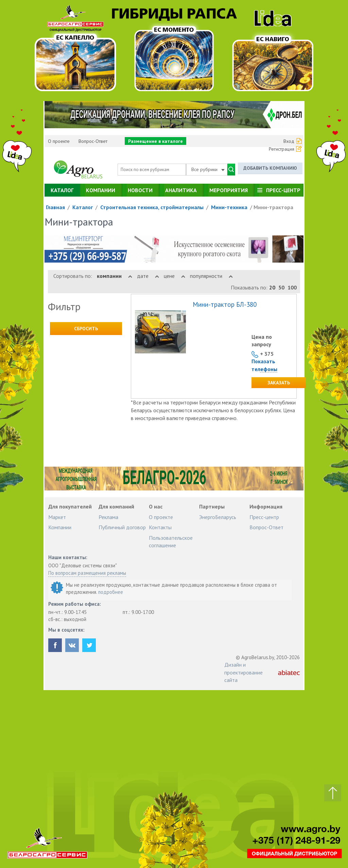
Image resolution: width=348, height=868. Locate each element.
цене (175, 276)
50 (281, 287)
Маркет (57, 517)
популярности (211, 276)
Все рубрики (208, 169)
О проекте (59, 141)
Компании (101, 190)
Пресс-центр (283, 190)
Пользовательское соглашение (171, 541)
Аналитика (181, 190)
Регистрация (282, 149)
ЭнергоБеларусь (218, 517)
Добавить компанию (270, 168)
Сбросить (86, 329)
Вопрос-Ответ (93, 141)
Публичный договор (122, 527)
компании (115, 276)
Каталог (62, 190)
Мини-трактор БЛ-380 (225, 305)
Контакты (160, 527)
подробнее (111, 592)
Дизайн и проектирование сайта (243, 672)
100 (292, 287)
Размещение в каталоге (155, 141)
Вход (289, 141)
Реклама (108, 517)
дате (148, 276)
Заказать (279, 383)
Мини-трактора (273, 207)
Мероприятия (229, 190)
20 (272, 287)
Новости (140, 190)
